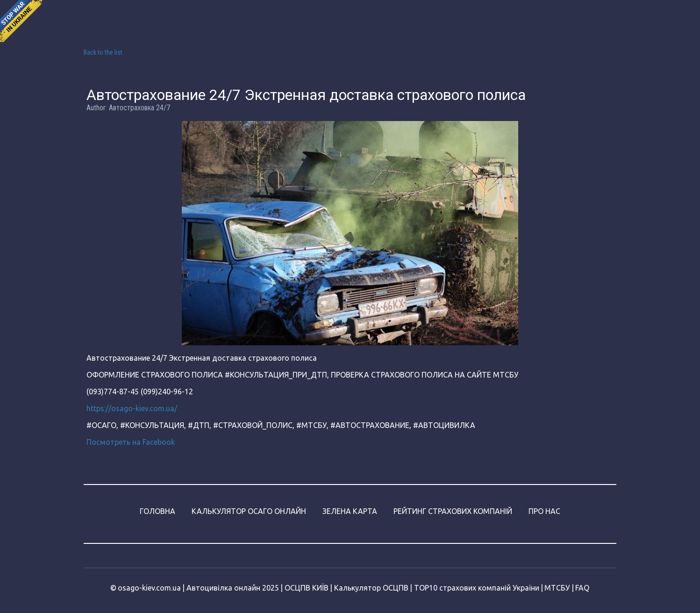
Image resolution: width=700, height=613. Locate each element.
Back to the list (103, 52)
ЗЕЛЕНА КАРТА (350, 511)
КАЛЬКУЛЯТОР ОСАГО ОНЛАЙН (249, 511)
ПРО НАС (544, 511)
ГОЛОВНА (157, 511)
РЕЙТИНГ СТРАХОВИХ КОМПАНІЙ (453, 511)
